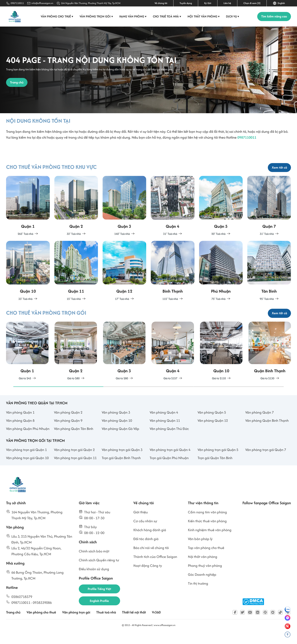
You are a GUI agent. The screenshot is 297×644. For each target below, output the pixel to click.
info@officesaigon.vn (42, 3)
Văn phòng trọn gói (97, 16)
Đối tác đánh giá (146, 549)
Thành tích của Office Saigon (155, 567)
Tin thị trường (198, 593)
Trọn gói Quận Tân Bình (215, 468)
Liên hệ (227, 3)
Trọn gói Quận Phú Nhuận (169, 468)
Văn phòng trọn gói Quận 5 (218, 460)
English (279, 3)
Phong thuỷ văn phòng (205, 575)
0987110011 (17, 3)
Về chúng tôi (161, 3)
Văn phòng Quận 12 (213, 430)
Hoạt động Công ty (148, 575)
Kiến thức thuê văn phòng (207, 531)
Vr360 (156, 622)
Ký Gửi (208, 3)
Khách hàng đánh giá (150, 540)
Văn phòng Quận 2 (68, 422)
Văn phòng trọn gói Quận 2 (74, 460)
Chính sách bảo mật (94, 561)
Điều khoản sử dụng (94, 579)
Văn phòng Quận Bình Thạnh (267, 430)
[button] (58, 397)
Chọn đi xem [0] (252, 3)
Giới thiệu (141, 522)
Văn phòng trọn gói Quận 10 (27, 468)
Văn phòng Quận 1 (20, 422)
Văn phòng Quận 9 (68, 430)
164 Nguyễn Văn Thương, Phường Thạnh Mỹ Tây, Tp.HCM (91, 3)
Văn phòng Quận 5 (212, 422)
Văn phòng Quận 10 (117, 430)
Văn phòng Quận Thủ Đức (169, 439)
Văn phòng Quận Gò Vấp (120, 439)
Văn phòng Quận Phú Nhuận (28, 439)
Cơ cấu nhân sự (145, 531)
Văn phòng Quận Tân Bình (74, 439)
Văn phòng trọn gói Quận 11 (75, 468)
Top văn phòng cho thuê (206, 558)
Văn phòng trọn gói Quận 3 (122, 460)
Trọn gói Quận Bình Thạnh (121, 468)
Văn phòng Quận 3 (116, 422)
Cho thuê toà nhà (167, 16)
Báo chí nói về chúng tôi (151, 558)
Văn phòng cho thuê (57, 16)
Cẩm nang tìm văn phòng (207, 522)
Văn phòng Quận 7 (259, 422)
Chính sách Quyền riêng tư (99, 570)
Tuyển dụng (186, 3)
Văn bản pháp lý (200, 549)
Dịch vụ (233, 16)
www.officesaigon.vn (165, 635)
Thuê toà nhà (106, 622)
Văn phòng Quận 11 (165, 430)
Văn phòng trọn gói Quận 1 (26, 460)
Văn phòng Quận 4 (164, 422)
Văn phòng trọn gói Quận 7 (266, 460)
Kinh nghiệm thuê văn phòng (210, 540)
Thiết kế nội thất (134, 622)
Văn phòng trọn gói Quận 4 (170, 460)
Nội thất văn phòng (204, 16)
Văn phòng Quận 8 (20, 430)
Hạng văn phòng (133, 16)
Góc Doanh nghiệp (202, 584)
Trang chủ (13, 622)
